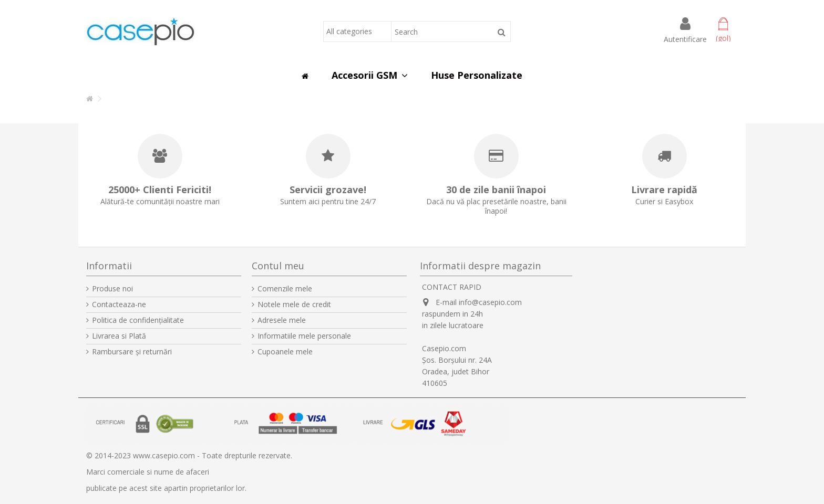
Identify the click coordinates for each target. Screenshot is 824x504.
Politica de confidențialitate (138, 320)
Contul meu (278, 266)
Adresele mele (282, 320)
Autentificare (685, 38)
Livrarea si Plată (119, 336)
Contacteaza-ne (119, 304)
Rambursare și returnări (132, 352)
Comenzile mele (285, 289)
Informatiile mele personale (304, 336)
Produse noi (112, 289)
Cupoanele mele (285, 352)
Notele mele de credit (294, 304)
